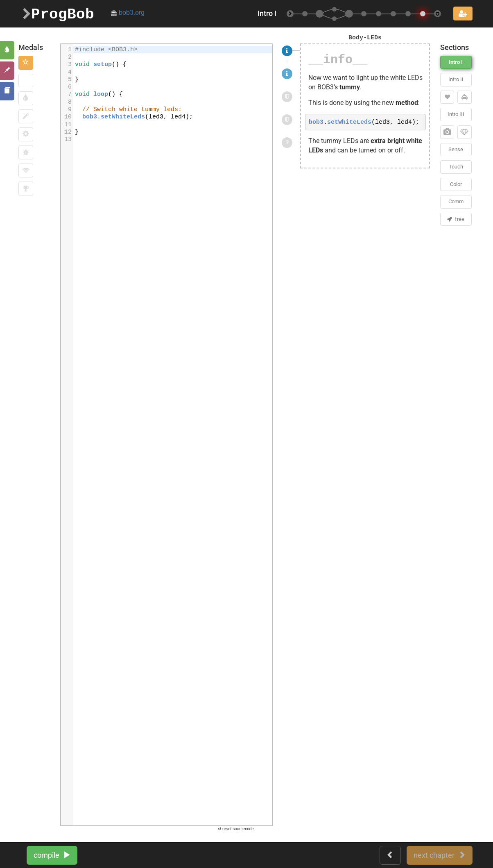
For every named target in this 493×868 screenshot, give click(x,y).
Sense (456, 149)
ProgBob (58, 13)
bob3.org (128, 12)
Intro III (456, 114)
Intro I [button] (456, 62)
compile (52, 855)
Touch (456, 167)
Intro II (456, 79)
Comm (456, 201)
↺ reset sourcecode (236, 829)
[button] (26, 63)
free (456, 219)
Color (456, 184)
